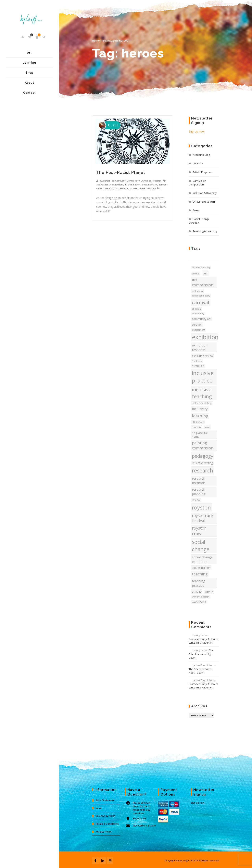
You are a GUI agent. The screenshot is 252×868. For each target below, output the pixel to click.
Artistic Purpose (202, 172)
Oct (112, 125)
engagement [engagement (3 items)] (198, 330)
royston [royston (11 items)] (201, 507)
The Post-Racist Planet (121, 172)
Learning (29, 63)
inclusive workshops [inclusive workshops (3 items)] (202, 403)
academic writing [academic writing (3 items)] (201, 268)
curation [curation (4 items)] (197, 325)
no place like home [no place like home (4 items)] (200, 435)
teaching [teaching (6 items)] (200, 574)
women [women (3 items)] (209, 592)
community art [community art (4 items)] (201, 319)
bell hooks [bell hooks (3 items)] (197, 291)
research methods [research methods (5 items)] (199, 481)
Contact (29, 93)
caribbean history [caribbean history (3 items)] (201, 296)
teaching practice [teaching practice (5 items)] (199, 583)
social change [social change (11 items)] (201, 546)
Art (29, 53)
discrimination (132, 185)
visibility (151, 188)
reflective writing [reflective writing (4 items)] (202, 463)
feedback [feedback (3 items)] (197, 361)
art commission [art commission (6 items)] (203, 283)
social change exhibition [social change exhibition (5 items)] (202, 559)
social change (138, 188)
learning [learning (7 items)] (200, 416)
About (29, 83)
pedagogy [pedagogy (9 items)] (203, 456)
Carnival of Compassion (128, 181)
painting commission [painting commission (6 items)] (203, 446)
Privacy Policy (104, 832)
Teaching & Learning (205, 231)
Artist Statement (105, 800)
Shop (29, 73)
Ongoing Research (152, 181)
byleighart (105, 181)
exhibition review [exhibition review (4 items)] (203, 356)
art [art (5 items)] (205, 273)
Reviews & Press (105, 816)
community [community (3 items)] (198, 314)
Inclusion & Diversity (205, 193)
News (99, 808)
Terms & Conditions (107, 824)
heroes (162, 185)
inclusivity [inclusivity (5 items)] (200, 409)
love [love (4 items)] (207, 427)
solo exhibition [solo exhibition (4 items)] (201, 568)
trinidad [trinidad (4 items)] (197, 591)
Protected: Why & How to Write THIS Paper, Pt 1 (203, 641)
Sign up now (197, 131)
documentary (149, 185)
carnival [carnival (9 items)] (201, 302)
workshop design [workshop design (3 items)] (201, 597)
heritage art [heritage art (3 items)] (198, 366)
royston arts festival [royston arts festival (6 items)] (203, 518)
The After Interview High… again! (202, 654)
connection (116, 185)
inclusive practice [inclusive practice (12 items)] (203, 377)
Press (196, 210)
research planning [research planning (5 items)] (199, 492)
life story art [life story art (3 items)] (198, 422)
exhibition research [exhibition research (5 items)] (200, 347)
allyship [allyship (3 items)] (196, 274)
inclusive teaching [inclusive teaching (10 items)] (202, 393)
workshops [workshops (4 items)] (199, 602)
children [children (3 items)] (196, 309)
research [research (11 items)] (202, 470)
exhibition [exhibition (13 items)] (205, 337)
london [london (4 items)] (196, 427)
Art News (198, 163)
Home (96, 41)
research (124, 188)
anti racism (102, 185)
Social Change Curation (199, 221)
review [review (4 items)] (196, 500)
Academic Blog (201, 155)
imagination (110, 188)
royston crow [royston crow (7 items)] (199, 531)
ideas (99, 188)
